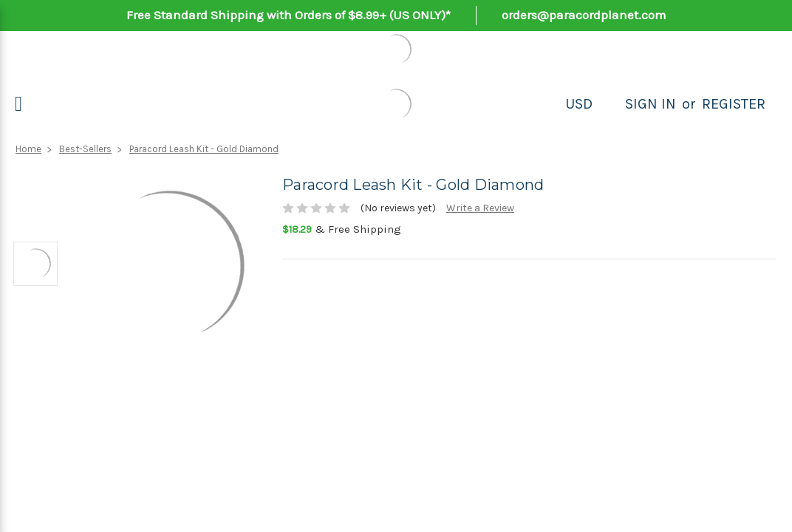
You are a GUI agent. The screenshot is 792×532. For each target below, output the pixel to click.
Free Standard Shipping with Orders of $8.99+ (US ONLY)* (289, 15)
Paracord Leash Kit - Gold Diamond (204, 149)
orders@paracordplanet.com (584, 15)
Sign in (651, 104)
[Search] (609, 104)
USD (579, 104)
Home (28, 149)
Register (734, 104)
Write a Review (480, 208)
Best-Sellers (85, 149)
